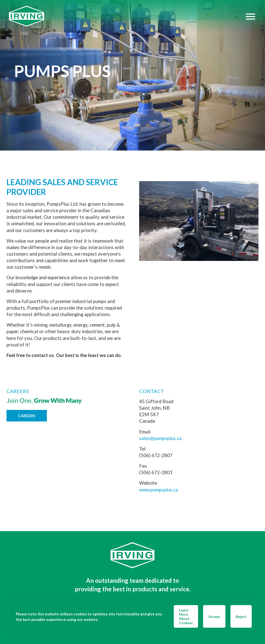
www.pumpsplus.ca (159, 490)
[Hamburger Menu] (250, 16)
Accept (214, 617)
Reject (241, 617)
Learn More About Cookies (186, 616)
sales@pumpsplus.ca (160, 438)
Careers (27, 416)
